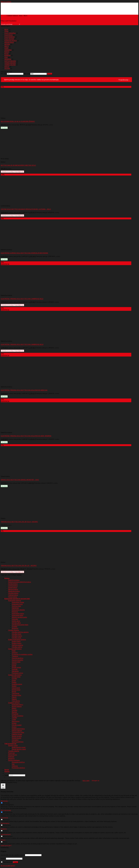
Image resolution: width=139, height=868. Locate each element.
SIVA (6, 57)
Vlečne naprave (17, 731)
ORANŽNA (8, 50)
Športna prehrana (18, 742)
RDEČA (7, 52)
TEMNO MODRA (10, 63)
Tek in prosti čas (10, 744)
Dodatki (15, 627)
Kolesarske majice (18, 614)
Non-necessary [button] (6, 810)
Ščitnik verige (16, 667)
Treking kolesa (13, 595)
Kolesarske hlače (18, 615)
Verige (14, 666)
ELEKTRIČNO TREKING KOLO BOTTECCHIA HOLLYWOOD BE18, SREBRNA (26, 436)
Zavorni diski (16, 662)
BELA (6, 29)
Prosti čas (11, 753)
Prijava (15, 862)
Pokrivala (11, 757)
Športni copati (13, 745)
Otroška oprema (14, 630)
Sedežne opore (17, 684)
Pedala (14, 682)
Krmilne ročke (17, 695)
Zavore (14, 664)
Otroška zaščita (17, 647)
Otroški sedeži (17, 725)
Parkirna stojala (17, 734)
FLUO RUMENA (10, 37)
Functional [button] (4, 818)
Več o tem (86, 781)
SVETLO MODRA (10, 61)
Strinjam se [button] (96, 781)
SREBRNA (8, 59)
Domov (3, 16)
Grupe (14, 680)
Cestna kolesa (13, 586)
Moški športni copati (19, 747)
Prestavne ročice (17, 673)
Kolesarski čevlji (17, 604)
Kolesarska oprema (15, 601)
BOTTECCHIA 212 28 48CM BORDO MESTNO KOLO (18, 165)
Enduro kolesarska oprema (17, 640)
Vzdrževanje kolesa (18, 729)
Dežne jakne (16, 621)
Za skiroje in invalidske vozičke (22, 654)
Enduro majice (17, 643)
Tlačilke (14, 718)
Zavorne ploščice (18, 658)
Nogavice (15, 628)
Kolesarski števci (17, 705)
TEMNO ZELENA (10, 65)
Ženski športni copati (19, 749)
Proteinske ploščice (18, 768)
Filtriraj (50, 74)
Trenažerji (15, 740)
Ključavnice (16, 721)
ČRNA (6, 31)
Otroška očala (17, 638)
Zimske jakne (16, 623)
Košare (14, 723)
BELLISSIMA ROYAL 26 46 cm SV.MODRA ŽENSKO (18, 121)
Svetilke (15, 710)
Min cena (4, 74)
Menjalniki (15, 671)
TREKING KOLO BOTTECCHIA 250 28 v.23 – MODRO (19, 566)
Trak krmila (16, 693)
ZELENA (7, 68)
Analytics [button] (4, 829)
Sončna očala (16, 606)
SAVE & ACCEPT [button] (6, 846)
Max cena (27, 74)
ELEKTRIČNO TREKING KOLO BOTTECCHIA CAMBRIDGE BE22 (22, 299)
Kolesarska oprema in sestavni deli (17, 599)
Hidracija (15, 766)
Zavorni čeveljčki (17, 660)
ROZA (6, 54)
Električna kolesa (14, 580)
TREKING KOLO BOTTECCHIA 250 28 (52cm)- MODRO (19, 522)
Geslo (3, 859)
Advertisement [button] (6, 834)
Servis (7, 770)
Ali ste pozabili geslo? (8, 866)
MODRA (7, 44)
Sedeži (14, 686)
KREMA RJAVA (9, 42)
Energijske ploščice (18, 762)
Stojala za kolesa (18, 716)
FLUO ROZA (9, 35)
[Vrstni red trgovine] (11, 24)
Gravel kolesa (13, 587)
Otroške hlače (17, 634)
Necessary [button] (4, 801)
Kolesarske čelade (18, 602)
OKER (6, 48)
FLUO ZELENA (9, 39)
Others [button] (3, 840)
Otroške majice (17, 636)
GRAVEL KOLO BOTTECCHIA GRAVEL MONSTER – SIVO (20, 480)
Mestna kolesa (13, 589)
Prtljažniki (15, 714)
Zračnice (15, 653)
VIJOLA (7, 67)
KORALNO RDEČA (11, 41)
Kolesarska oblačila (18, 610)
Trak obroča (16, 701)
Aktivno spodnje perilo (19, 617)
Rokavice (15, 612)
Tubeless (15, 656)
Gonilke (14, 679)
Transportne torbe (18, 732)
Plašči (14, 651)
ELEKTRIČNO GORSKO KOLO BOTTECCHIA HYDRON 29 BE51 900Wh (24, 253)
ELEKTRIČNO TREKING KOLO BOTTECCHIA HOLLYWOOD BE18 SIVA (24, 390)
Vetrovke (15, 619)
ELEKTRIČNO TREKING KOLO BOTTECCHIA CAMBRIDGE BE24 (22, 344)
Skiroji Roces (13, 755)
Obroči (14, 697)
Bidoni (14, 708)
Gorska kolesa (13, 584)
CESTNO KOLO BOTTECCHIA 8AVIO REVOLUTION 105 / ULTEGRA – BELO (26, 209)
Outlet (7, 771)
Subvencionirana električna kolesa (20, 582)
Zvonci (14, 727)
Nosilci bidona (17, 706)
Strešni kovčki (17, 738)
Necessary (6, 803)
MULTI (7, 46)
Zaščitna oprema (17, 645)
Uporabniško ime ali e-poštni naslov (13, 855)
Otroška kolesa (13, 593)
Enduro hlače (16, 641)
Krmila (14, 692)
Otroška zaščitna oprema (20, 632)
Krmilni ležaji (16, 690)
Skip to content (6, 2)
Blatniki (14, 712)
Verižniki (15, 669)
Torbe (14, 719)
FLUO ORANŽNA (10, 33)
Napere (14, 699)
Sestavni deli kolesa (15, 649)
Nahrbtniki (15, 608)
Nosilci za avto (17, 736)
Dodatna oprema (14, 703)
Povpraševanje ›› (124, 80)
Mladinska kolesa (14, 591)
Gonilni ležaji (16, 677)
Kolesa (7, 578)
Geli (13, 764)
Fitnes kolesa (13, 597)
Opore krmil (16, 688)
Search (7, 775)
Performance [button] (5, 823)
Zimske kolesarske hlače (20, 625)
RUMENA (7, 55)
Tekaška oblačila (14, 751)
